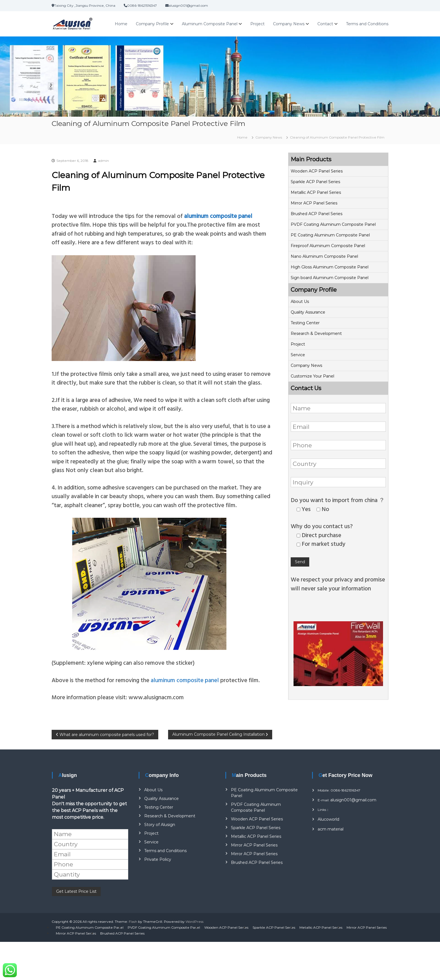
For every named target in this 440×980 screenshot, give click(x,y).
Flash (133, 922)
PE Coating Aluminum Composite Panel (330, 235)
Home (121, 24)
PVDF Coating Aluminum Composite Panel (333, 224)
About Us (300, 302)
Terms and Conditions (367, 24)
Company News (289, 24)
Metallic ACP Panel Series (316, 192)
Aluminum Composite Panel (210, 24)
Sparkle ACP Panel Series (315, 182)
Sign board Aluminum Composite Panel (330, 278)
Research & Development (316, 333)
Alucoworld (328, 819)
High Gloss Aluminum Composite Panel (330, 267)
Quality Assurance (308, 312)
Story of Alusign (160, 825)
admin (103, 161)
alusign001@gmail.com (353, 800)
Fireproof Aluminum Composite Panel (328, 246)
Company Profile (152, 24)
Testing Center (305, 323)
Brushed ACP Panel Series (317, 214)
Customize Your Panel (312, 376)
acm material (331, 829)
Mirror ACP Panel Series (314, 203)
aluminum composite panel (184, 680)
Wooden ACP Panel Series (317, 171)
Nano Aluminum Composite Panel (324, 256)
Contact (325, 24)
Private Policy (158, 859)
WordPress (194, 922)
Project (257, 24)
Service (298, 355)
